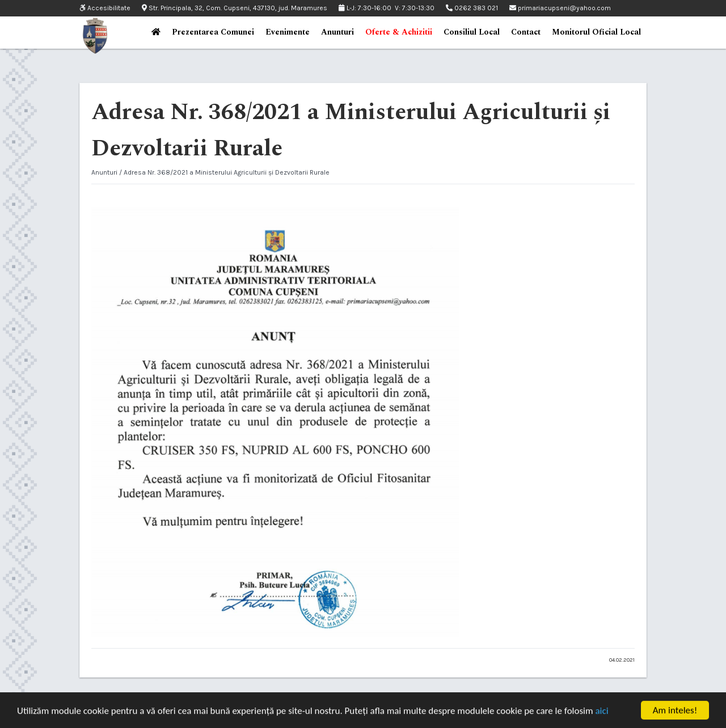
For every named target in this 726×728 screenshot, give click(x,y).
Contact (526, 32)
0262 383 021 (472, 8)
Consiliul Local (472, 32)
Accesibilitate (105, 8)
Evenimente (288, 32)
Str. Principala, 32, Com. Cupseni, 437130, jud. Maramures (235, 8)
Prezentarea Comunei (213, 32)
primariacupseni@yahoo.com (560, 8)
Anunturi (337, 32)
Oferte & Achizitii (399, 32)
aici (602, 715)
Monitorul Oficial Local (596, 32)
